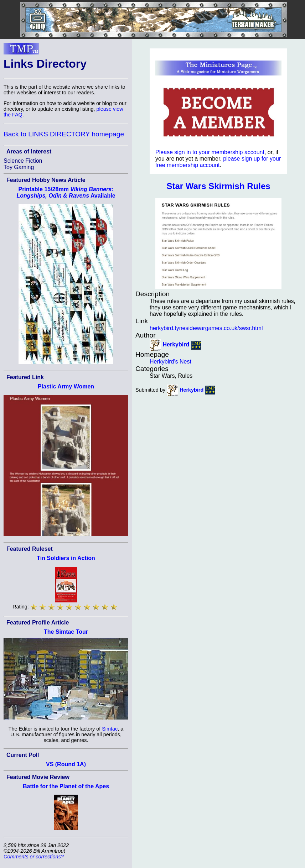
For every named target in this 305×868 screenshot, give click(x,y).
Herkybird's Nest (170, 362)
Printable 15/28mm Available (66, 192)
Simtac (110, 729)
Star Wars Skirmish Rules (218, 186)
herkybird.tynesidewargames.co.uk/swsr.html (206, 328)
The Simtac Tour (66, 632)
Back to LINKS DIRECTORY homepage (64, 134)
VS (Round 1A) (66, 764)
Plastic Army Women (66, 386)
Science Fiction (23, 161)
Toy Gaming (19, 167)
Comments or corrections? (34, 857)
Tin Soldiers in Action (66, 558)
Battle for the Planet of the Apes (66, 786)
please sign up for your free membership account (218, 162)
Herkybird (176, 345)
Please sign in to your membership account (210, 152)
